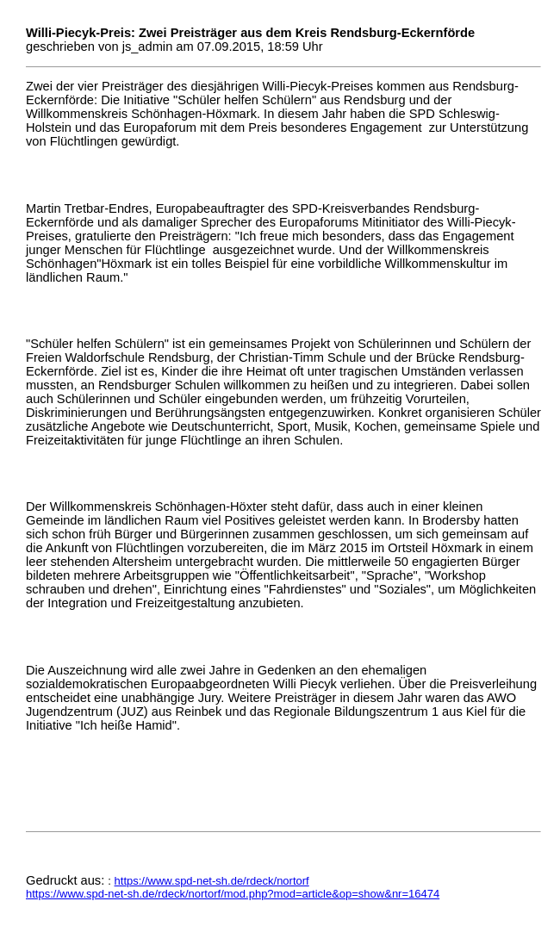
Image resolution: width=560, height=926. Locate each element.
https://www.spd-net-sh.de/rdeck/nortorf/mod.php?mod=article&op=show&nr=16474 (233, 894)
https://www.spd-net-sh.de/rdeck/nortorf (212, 881)
